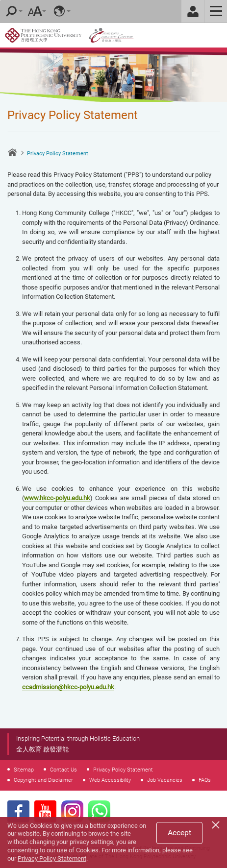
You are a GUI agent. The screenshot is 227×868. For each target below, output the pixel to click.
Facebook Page (18, 811)
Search (11, 11)
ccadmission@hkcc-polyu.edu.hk (68, 687)
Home (12, 152)
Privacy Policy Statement (123, 770)
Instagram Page (72, 811)
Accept (179, 832)
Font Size (35, 11)
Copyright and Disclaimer (43, 780)
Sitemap (24, 770)
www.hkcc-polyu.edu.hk (57, 498)
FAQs (205, 780)
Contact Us (63, 770)
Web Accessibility (110, 780)
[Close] (217, 823)
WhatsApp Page (99, 811)
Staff (193, 11)
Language (59, 11)
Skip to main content (0, 0)
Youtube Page (45, 811)
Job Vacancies (165, 780)
